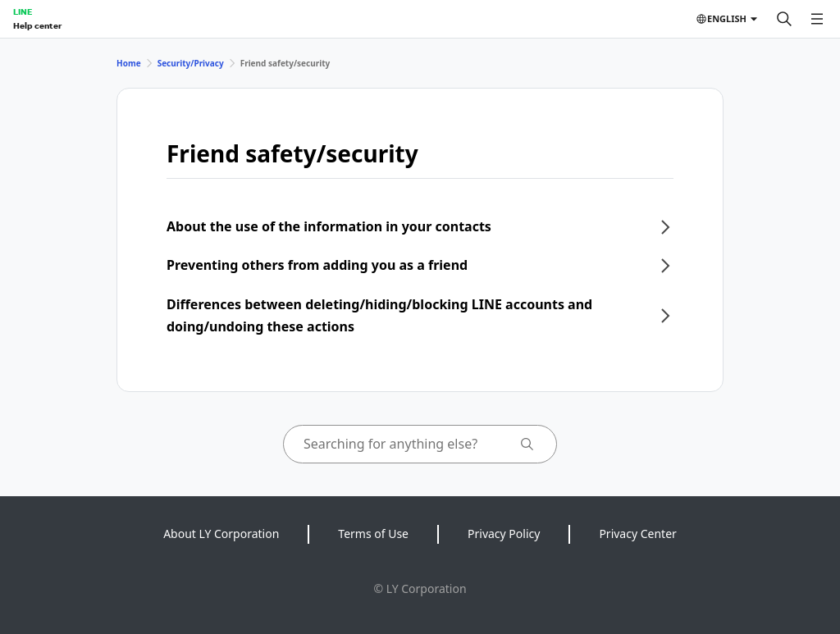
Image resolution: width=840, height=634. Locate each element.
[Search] (784, 19)
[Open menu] (817, 19)
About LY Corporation (221, 534)
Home (129, 63)
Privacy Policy (504, 534)
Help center (37, 25)
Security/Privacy (191, 63)
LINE (23, 11)
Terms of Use (373, 534)
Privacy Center (637, 534)
